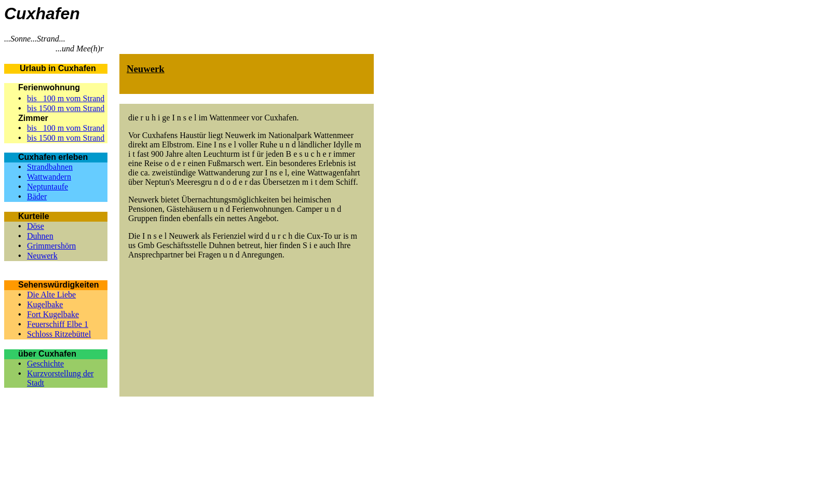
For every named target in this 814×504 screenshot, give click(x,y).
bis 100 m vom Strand (66, 98)
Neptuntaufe (48, 187)
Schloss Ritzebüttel (59, 334)
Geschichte (45, 364)
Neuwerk (42, 256)
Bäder (37, 196)
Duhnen (40, 236)
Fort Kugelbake (53, 314)
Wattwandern (49, 177)
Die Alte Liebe (51, 295)
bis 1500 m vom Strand (66, 108)
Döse (36, 226)
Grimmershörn (51, 246)
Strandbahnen (50, 167)
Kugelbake (45, 304)
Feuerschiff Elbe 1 (58, 324)
